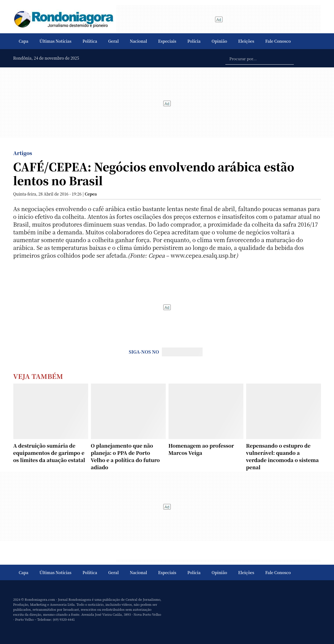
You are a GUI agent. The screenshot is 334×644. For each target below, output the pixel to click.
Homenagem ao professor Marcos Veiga (201, 449)
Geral (114, 41)
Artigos (23, 153)
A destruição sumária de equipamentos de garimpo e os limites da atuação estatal (49, 453)
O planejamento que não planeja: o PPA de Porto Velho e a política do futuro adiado (125, 456)
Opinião (220, 41)
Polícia (194, 41)
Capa (24, 41)
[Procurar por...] (260, 58)
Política (90, 41)
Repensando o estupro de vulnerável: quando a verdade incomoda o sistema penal (282, 456)
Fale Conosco (278, 41)
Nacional (138, 41)
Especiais (167, 41)
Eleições (246, 41)
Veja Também (38, 376)
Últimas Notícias (55, 41)
